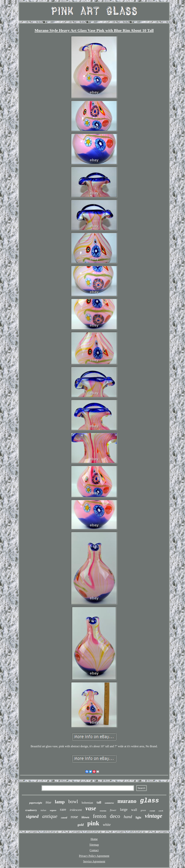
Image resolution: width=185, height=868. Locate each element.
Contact (94, 850)
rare (63, 809)
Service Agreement (94, 861)
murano (127, 801)
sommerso (109, 803)
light (138, 817)
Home (94, 839)
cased (64, 818)
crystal (152, 811)
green (143, 810)
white (107, 825)
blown (86, 817)
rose (74, 817)
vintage (154, 816)
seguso (53, 810)
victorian (103, 811)
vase (91, 808)
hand (128, 817)
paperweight (36, 803)
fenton (100, 816)
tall (99, 802)
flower (113, 810)
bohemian (87, 803)
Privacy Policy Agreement (94, 856)
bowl (73, 802)
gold (81, 825)
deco (115, 816)
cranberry (31, 810)
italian (43, 810)
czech (161, 811)
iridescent (76, 810)
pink (93, 823)
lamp (60, 802)
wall (134, 810)
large (124, 809)
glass (149, 801)
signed (32, 816)
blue (49, 802)
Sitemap (94, 845)
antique (50, 816)
